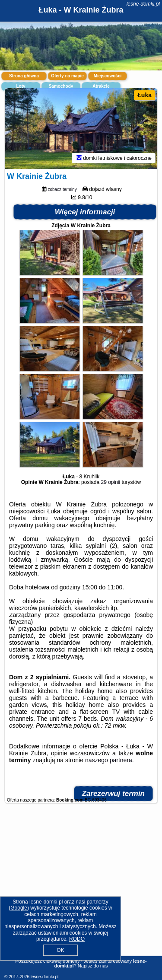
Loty (21, 86)
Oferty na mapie (67, 76)
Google (19, 908)
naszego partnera (109, 760)
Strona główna (24, 76)
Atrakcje (101, 86)
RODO (77, 939)
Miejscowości (108, 76)
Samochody (61, 86)
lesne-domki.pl (143, 4)
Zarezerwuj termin (114, 794)
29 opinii (111, 482)
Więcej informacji (85, 212)
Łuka (145, 95)
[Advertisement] (81, 888)
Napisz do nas (93, 966)
